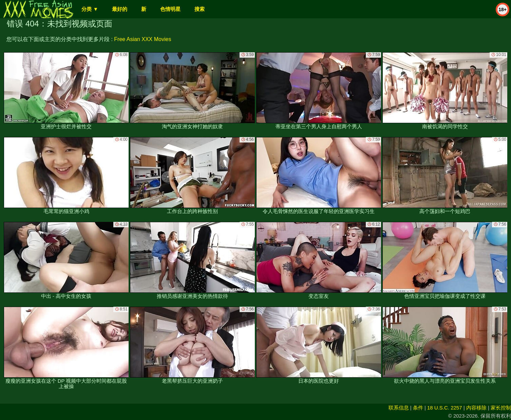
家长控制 (501, 408)
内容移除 (476, 408)
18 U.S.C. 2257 (445, 408)
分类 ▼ (90, 9)
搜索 (200, 9)
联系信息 (399, 408)
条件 (418, 408)
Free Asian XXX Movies (143, 39)
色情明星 (170, 9)
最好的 (120, 9)
